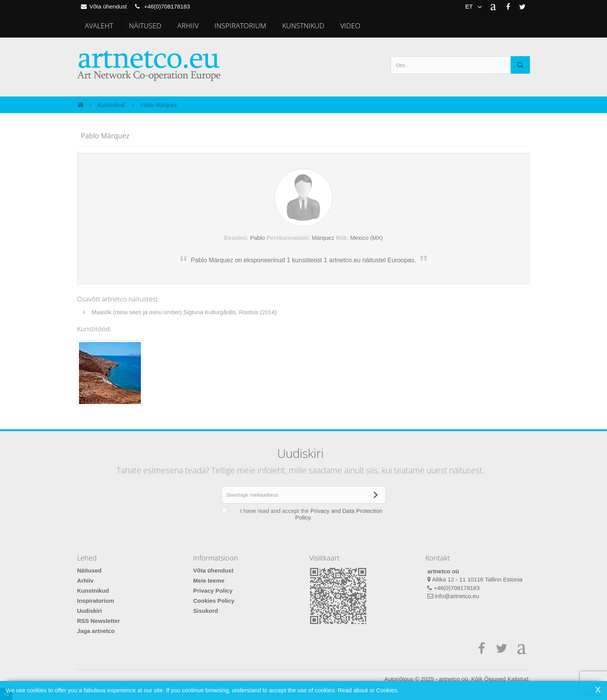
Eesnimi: (236, 238)
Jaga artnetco (96, 631)
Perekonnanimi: (289, 238)
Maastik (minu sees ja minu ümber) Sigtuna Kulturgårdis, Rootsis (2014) (183, 312)
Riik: (342, 238)
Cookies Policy (214, 601)
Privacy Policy (213, 591)
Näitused (145, 26)
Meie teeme (209, 580)
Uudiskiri (89, 611)
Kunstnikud (303, 26)
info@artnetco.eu (457, 596)
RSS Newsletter (99, 621)
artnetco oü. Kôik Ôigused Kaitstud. (484, 679)
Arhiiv (188, 26)
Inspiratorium (240, 26)
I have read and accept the (307, 514)
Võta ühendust (213, 570)
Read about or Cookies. (368, 690)
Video (350, 26)
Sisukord (206, 611)
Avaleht (99, 26)
